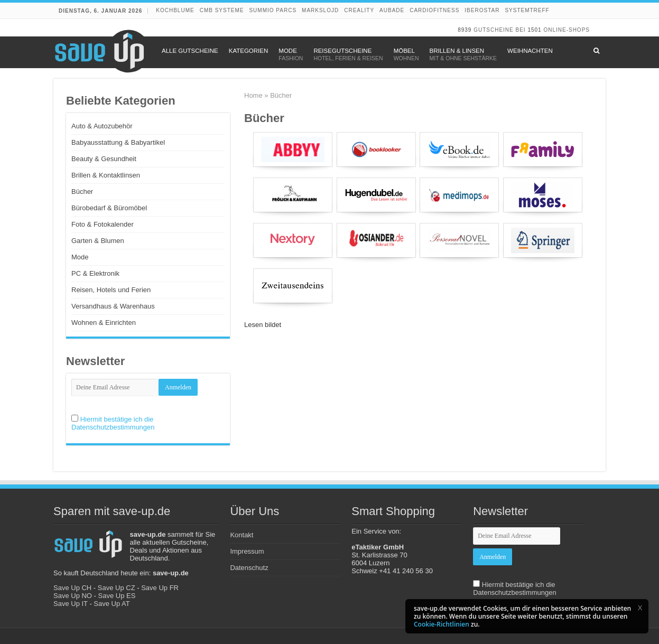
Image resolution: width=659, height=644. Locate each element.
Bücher (82, 192)
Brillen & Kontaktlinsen (106, 175)
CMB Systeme (222, 10)
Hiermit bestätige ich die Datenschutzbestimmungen (113, 423)
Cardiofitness (434, 10)
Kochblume (175, 10)
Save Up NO (73, 596)
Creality (359, 10)
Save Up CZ (117, 588)
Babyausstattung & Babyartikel (118, 142)
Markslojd (320, 10)
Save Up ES (117, 596)
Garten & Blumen (98, 241)
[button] (640, 608)
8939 (465, 30)
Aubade (392, 10)
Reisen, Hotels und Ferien (111, 290)
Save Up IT (71, 604)
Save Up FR (160, 588)
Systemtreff (527, 10)
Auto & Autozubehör (102, 126)
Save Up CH (72, 588)
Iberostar (482, 10)
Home (253, 95)
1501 (534, 30)
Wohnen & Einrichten (104, 323)
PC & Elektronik (95, 273)
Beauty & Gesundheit (104, 159)
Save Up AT (112, 604)
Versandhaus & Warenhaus (113, 306)
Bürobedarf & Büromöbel (109, 208)
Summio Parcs (273, 10)
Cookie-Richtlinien (442, 624)
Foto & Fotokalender (103, 224)
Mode (80, 257)
